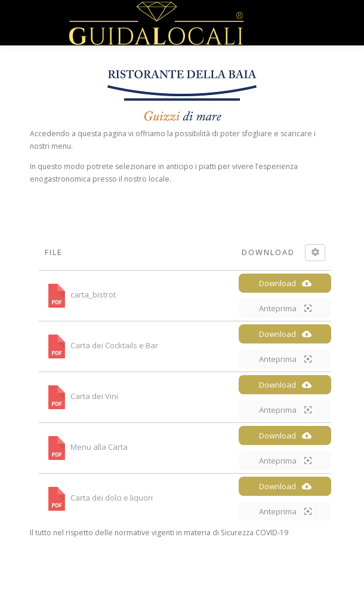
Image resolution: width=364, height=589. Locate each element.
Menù (323, 22)
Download (285, 283)
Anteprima (285, 308)
